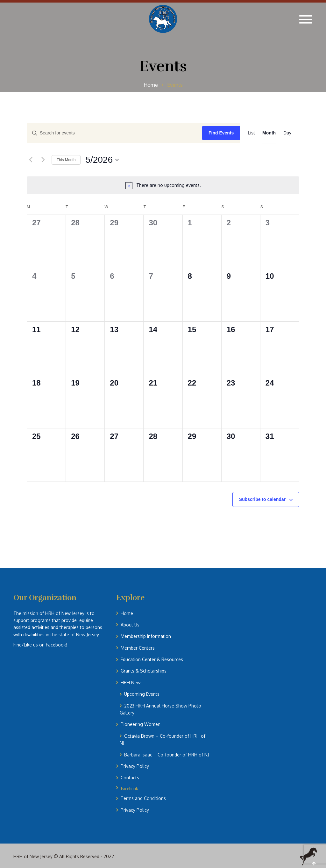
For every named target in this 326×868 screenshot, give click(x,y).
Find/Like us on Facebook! (40, 645)
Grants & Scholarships (144, 671)
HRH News (132, 683)
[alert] (163, 185)
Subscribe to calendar (262, 499)
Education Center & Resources (152, 659)
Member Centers (138, 648)
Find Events (221, 133)
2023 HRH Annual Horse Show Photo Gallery (160, 709)
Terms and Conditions (143, 798)
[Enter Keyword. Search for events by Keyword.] (115, 133)
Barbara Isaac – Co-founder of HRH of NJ (167, 755)
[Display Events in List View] (251, 133)
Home (127, 613)
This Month (66, 160)
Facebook (129, 788)
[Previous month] (31, 160)
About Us (130, 625)
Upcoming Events (142, 694)
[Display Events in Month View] (269, 133)
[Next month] (43, 160)
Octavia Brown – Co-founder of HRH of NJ (163, 739)
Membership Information (146, 636)
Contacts (130, 778)
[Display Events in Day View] (287, 133)
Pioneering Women (141, 724)
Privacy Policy (135, 766)
